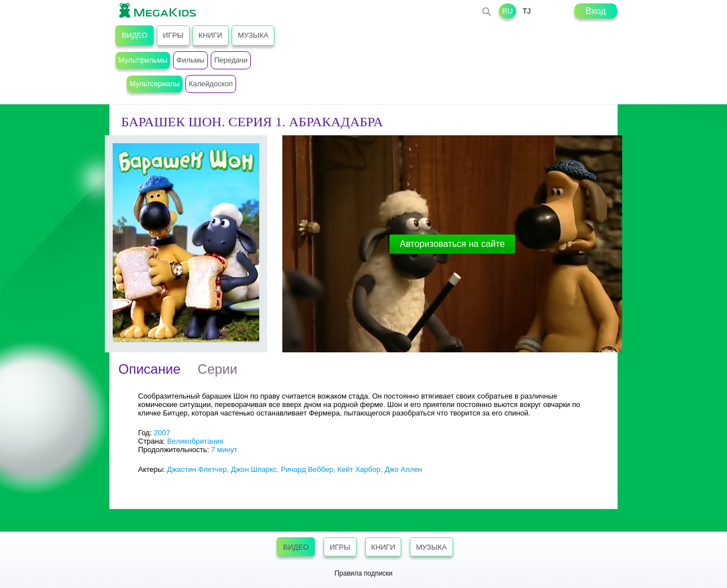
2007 (162, 433)
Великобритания (195, 441)
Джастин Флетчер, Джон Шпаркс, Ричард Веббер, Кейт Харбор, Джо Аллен (294, 469)
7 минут (224, 450)
